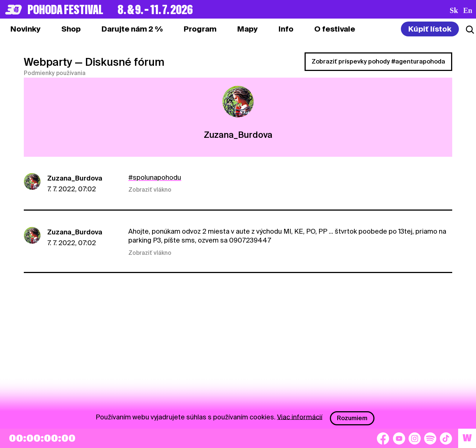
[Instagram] (415, 438)
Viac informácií (300, 417)
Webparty (48, 62)
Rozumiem (352, 418)
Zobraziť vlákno (150, 190)
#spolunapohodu (155, 177)
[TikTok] (446, 438)
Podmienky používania (55, 73)
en (468, 10)
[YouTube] (399, 438)
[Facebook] (383, 438)
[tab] (71, 29)
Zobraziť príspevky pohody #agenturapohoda (378, 61)
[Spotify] (430, 438)
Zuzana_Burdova (75, 178)
